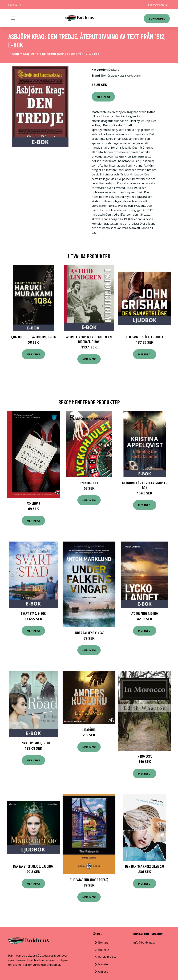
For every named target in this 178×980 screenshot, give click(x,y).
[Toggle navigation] (13, 18)
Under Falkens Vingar (89, 633)
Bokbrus (104, 950)
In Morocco (145, 756)
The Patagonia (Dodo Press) (89, 880)
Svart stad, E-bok (33, 613)
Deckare (114, 70)
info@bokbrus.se (158, 5)
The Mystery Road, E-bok (33, 743)
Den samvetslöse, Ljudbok (145, 337)
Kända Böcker (107, 957)
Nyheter (104, 964)
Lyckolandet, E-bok (145, 613)
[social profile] (21, 5)
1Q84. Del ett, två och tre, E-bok (33, 337)
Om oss (103, 972)
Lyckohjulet (89, 483)
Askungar (33, 503)
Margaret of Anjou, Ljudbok (33, 866)
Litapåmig (89, 730)
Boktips (103, 943)
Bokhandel (157, 18)
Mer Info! (103, 97)
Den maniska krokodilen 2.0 (145, 866)
